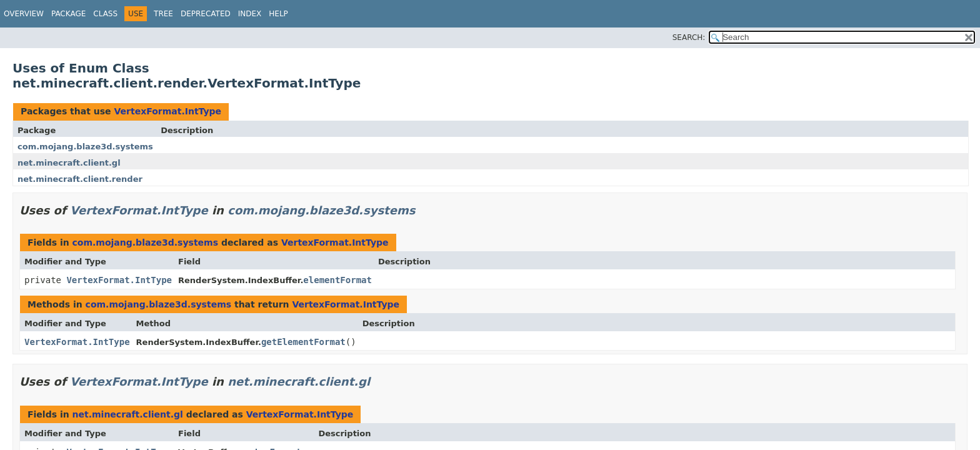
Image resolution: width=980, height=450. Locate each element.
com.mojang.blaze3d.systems (85, 147)
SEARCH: (689, 37)
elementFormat (337, 280)
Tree (163, 14)
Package (68, 14)
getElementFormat (303, 342)
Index (250, 14)
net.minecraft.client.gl (69, 163)
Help (278, 14)
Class (105, 14)
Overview (24, 14)
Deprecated (206, 14)
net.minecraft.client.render (80, 179)
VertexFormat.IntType (167, 111)
